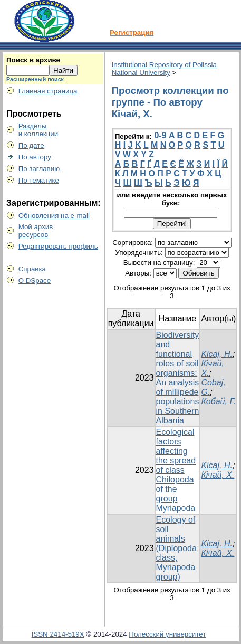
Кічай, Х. (218, 475)
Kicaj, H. (217, 354)
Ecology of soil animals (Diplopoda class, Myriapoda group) (176, 548)
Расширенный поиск (35, 79)
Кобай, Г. (218, 401)
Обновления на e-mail (54, 216)
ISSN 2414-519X (58, 634)
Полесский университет (167, 634)
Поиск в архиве (33, 60)
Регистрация (132, 32)
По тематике (39, 180)
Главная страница (48, 91)
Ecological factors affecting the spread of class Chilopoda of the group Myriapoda (176, 470)
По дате (31, 145)
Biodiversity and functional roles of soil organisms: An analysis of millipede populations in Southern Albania (178, 378)
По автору (35, 157)
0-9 (160, 135)
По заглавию (39, 169)
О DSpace (35, 281)
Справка (32, 269)
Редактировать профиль (58, 246)
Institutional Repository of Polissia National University (164, 69)
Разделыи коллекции (38, 130)
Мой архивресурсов (36, 231)
